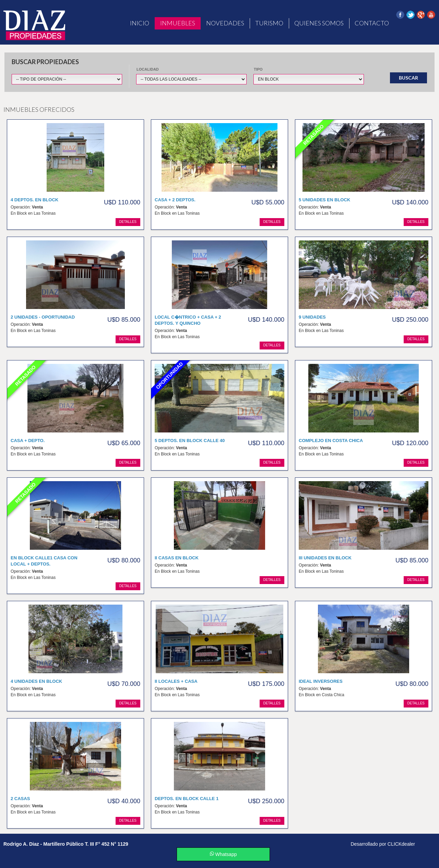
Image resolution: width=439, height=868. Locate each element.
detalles (128, 222)
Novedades (225, 23)
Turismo (269, 23)
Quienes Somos (319, 23)
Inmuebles (178, 23)
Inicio (140, 23)
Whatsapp (223, 854)
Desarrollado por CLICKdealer (383, 844)
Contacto (372, 23)
